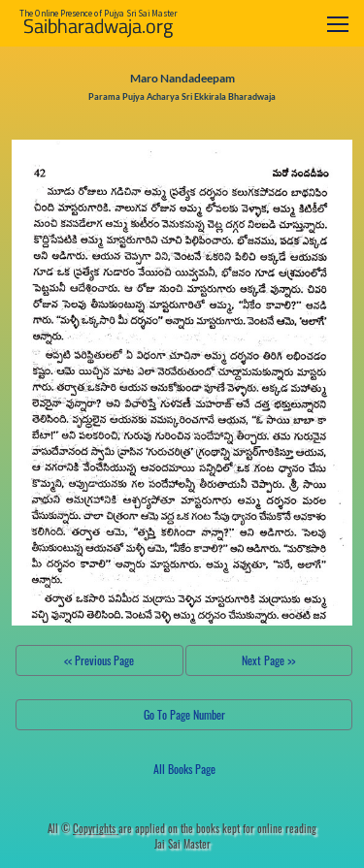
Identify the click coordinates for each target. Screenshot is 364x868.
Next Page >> (268, 660)
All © (83, 828)
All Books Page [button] (184, 769)
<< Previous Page (99, 660)
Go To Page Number (184, 714)
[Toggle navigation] (338, 24)
